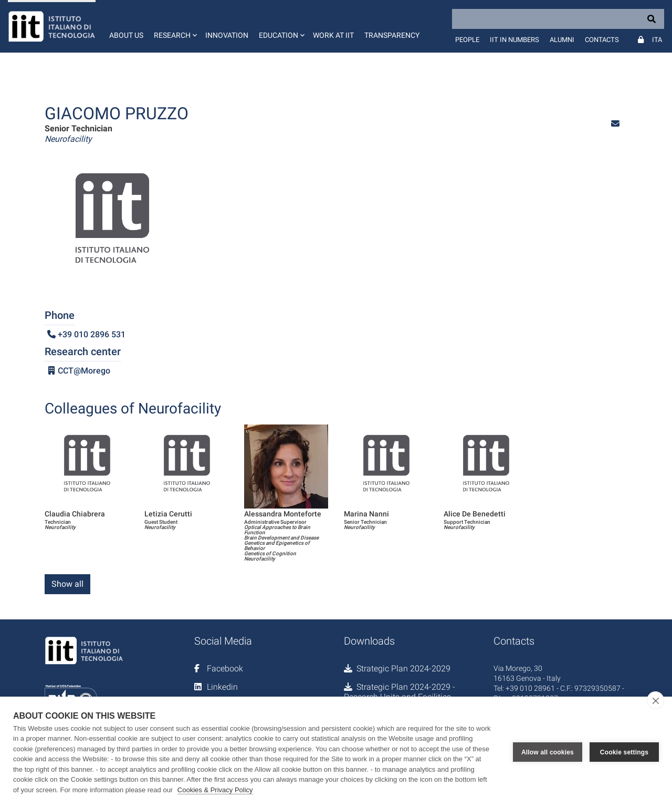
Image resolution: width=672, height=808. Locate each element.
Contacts (602, 40)
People (467, 40)
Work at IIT (333, 35)
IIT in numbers (514, 40)
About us (126, 35)
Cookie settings (624, 752)
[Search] (558, 19)
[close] (655, 700)
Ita (657, 40)
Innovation (227, 35)
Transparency (392, 35)
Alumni (562, 40)
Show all (67, 584)
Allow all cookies (548, 752)
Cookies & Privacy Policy (215, 790)
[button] (174, 26)
